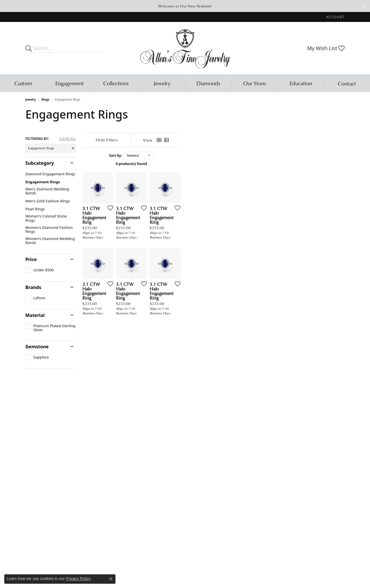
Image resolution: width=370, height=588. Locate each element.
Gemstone (37, 347)
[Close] (363, 6)
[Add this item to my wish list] (163, 263)
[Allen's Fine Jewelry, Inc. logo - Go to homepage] (185, 48)
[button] (335, 17)
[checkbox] (39, 270)
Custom (23, 83)
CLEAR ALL (67, 139)
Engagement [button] (70, 83)
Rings (45, 99)
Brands (33, 287)
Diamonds (208, 83)
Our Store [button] (255, 83)
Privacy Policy (78, 579)
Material (35, 315)
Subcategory (40, 163)
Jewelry (31, 99)
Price (31, 259)
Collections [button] (116, 83)
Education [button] (301, 83)
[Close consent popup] (111, 579)
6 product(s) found (214, 164)
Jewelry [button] (162, 83)
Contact (347, 83)
